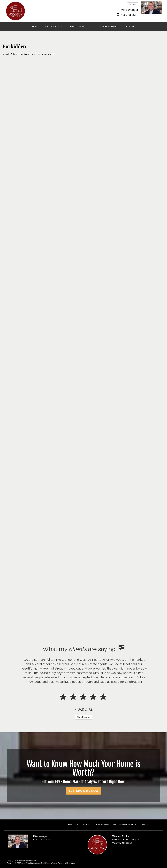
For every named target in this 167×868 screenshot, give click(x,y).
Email (133, 5)
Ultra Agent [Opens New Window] (71, 863)
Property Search (84, 825)
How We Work (103, 825)
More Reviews (83, 717)
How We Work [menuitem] (77, 27)
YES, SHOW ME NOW (83, 791)
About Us (145, 825)
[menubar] (83, 27)
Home (70, 825)
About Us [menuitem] (130, 27)
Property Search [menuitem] (54, 27)
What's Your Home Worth (125, 825)
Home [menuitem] (35, 27)
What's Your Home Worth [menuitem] (105, 27)
